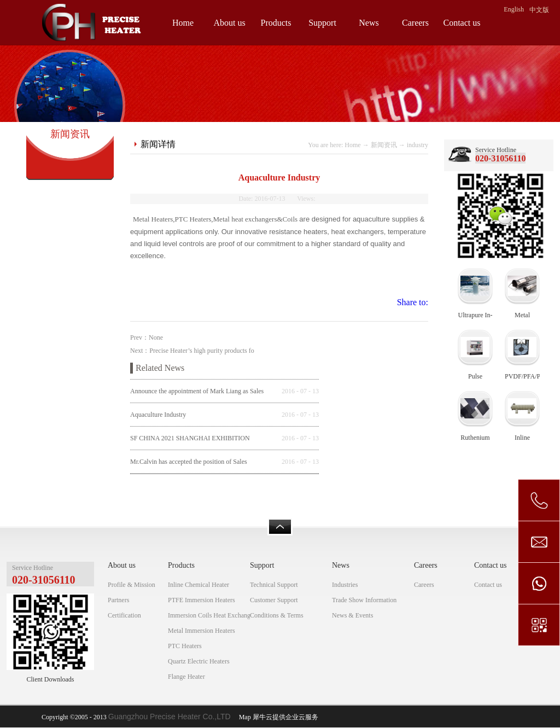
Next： (192, 351)
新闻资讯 (384, 145)
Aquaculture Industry (158, 415)
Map (243, 717)
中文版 (539, 10)
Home (183, 23)
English (514, 9)
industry (418, 145)
